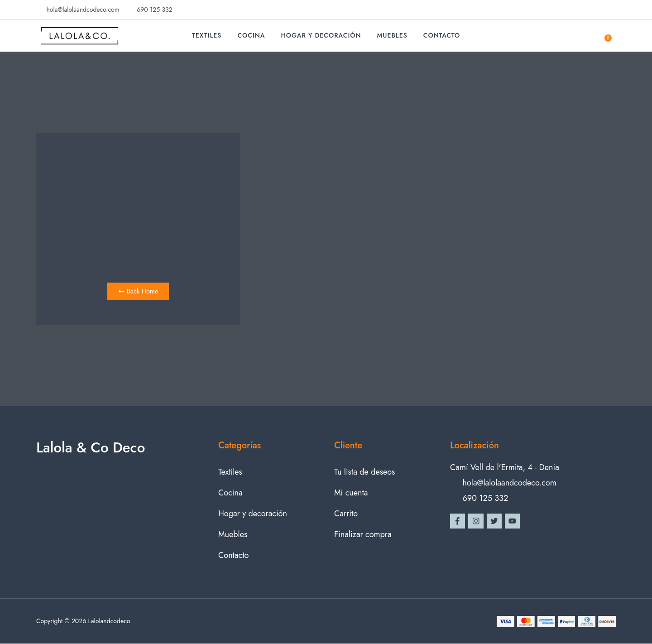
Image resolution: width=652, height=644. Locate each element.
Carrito (346, 514)
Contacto (442, 35)
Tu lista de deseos (364, 472)
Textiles (207, 35)
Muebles (392, 35)
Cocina (251, 35)
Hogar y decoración (321, 35)
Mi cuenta (351, 493)
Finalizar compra (363, 534)
